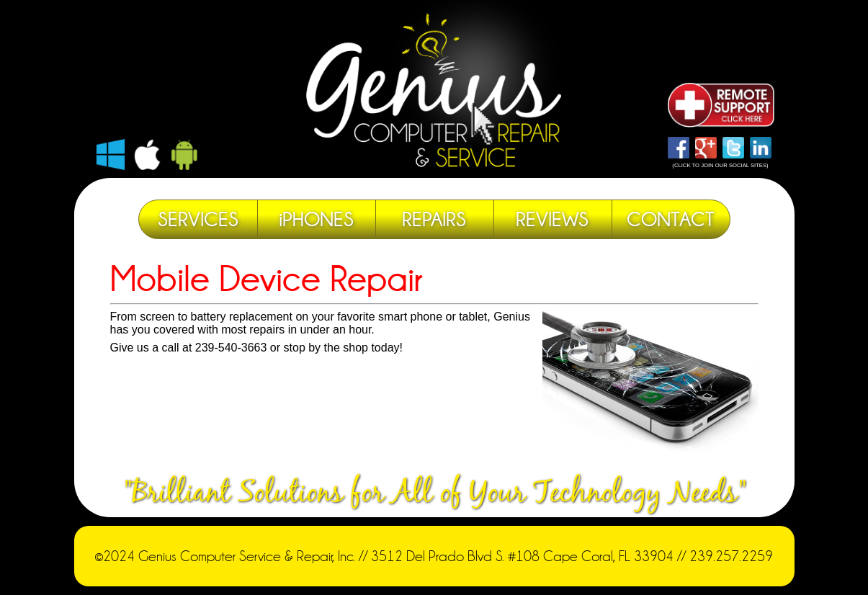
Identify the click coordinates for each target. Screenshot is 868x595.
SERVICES (198, 219)
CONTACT (671, 219)
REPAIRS (434, 219)
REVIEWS (552, 219)
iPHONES (316, 219)
